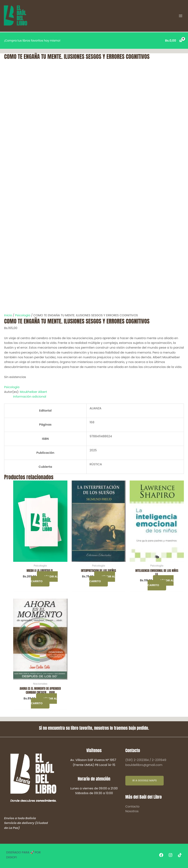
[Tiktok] (180, 855)
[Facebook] (161, 855)
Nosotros (132, 811)
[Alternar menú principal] (181, 16)
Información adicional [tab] (30, 397)
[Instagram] (170, 855)
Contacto (132, 806)
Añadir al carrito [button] (44, 579)
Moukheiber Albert (33, 392)
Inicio (8, 315)
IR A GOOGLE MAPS (145, 780)
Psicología (23, 315)
